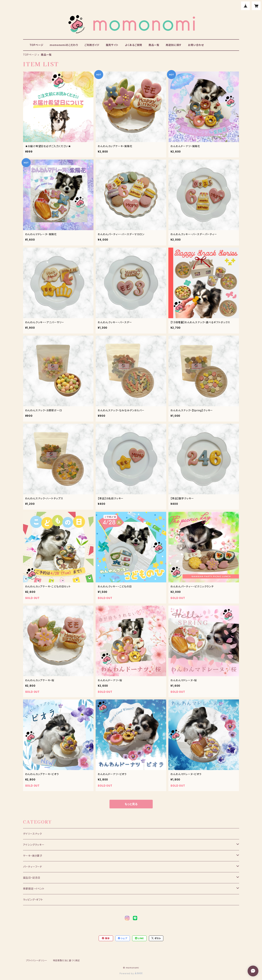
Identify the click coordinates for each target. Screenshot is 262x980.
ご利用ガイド (92, 45)
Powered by (131, 973)
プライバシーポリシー (37, 960)
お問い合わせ (196, 45)
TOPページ (36, 45)
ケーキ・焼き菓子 (33, 856)
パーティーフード (33, 867)
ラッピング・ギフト (33, 900)
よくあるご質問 (134, 45)
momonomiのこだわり (64, 45)
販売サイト (112, 45)
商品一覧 (154, 45)
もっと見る (131, 804)
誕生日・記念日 (32, 878)
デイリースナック (33, 834)
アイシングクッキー (34, 845)
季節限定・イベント (34, 889)
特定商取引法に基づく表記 (66, 960)
